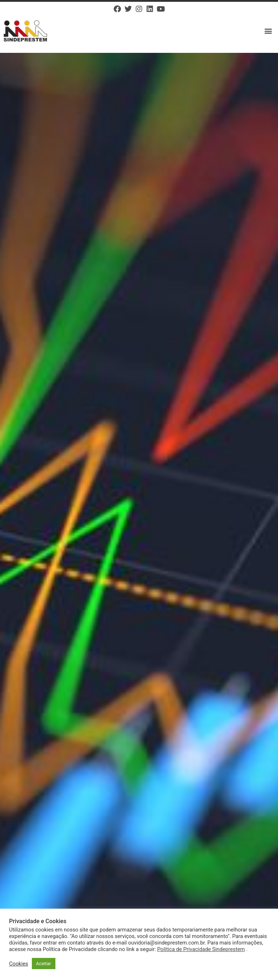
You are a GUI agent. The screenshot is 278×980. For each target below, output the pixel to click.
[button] (268, 31)
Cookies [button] (19, 964)
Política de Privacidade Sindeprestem (201, 949)
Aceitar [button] (44, 964)
